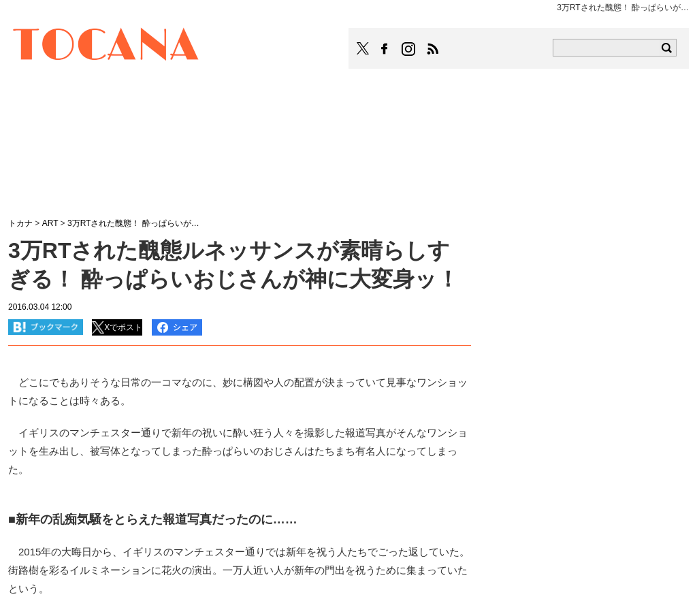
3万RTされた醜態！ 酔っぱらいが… (133, 223)
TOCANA (106, 46)
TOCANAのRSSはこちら (433, 49)
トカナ (20, 223)
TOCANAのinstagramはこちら (409, 49)
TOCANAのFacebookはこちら (385, 49)
